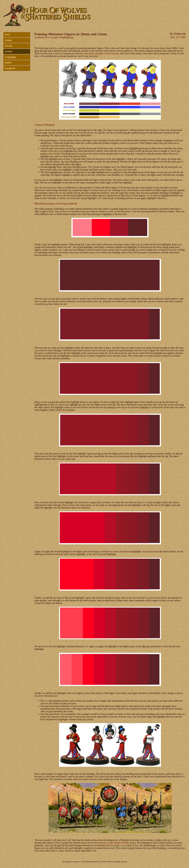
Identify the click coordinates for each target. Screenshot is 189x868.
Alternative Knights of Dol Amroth (101, 53)
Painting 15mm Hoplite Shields (113, 843)
